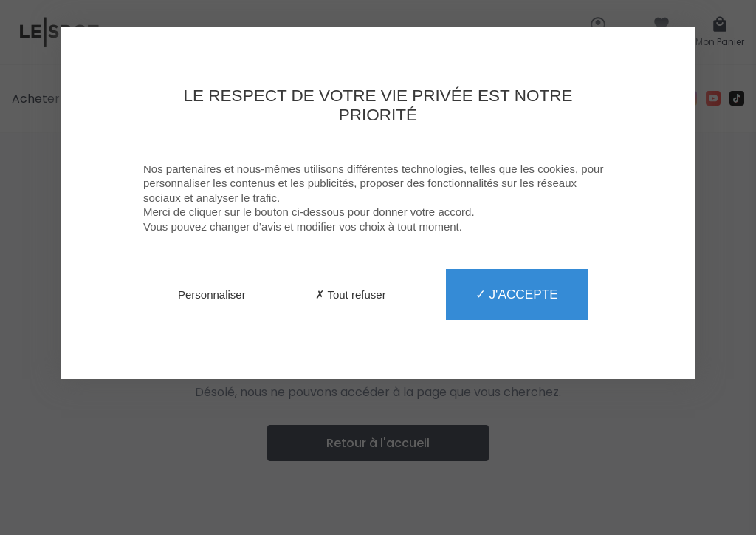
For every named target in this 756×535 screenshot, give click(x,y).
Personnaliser (212, 294)
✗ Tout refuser (351, 294)
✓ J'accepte (517, 294)
